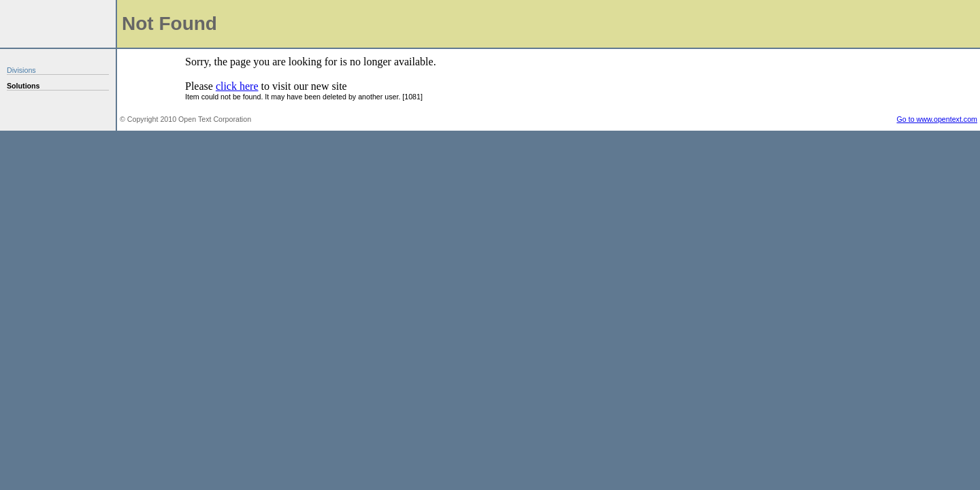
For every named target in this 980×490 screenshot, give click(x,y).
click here (237, 86)
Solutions (23, 86)
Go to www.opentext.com (937, 119)
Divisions (21, 70)
